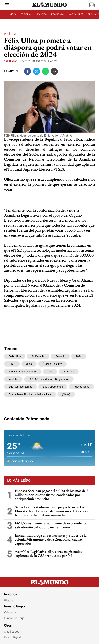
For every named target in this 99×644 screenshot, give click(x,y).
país (50, 371)
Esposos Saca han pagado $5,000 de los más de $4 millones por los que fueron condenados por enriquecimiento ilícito (53, 495)
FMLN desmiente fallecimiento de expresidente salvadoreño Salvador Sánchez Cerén (51, 526)
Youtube (13, 379)
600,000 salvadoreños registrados (49, 379)
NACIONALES (76, 14)
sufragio (60, 356)
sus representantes (20, 387)
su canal (69, 371)
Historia (9, 600)
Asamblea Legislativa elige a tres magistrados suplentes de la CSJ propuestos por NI (48, 554)
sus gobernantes (53, 387)
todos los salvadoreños (23, 371)
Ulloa (29, 364)
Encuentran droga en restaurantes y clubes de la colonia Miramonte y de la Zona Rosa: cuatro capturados (51, 540)
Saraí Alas (11, 61)
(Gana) (66, 394)
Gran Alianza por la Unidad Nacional (30, 394)
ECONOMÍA (58, 14)
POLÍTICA (42, 14)
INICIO (12, 14)
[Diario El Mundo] (49, 7)
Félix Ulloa (15, 356)
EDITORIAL (26, 14)
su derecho (38, 356)
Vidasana (10, 612)
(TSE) (12, 364)
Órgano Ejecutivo (52, 364)
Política (10, 34)
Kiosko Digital (12, 637)
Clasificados (12, 632)
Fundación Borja (14, 618)
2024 (79, 356)
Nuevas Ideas (81, 387)
